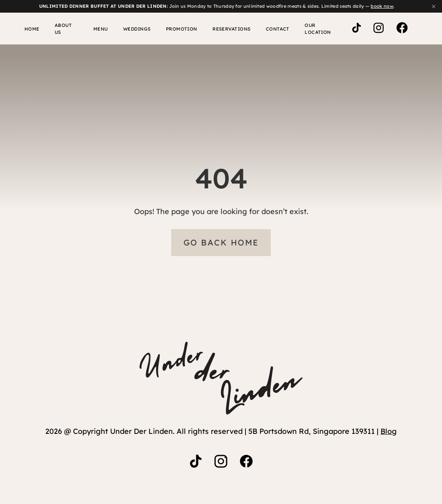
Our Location (313, 29)
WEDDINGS (132, 29)
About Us (62, 29)
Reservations (224, 29)
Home (28, 29)
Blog (389, 432)
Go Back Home (221, 243)
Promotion (176, 29)
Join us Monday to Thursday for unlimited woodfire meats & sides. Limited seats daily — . (217, 6)
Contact (269, 29)
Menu (96, 29)
